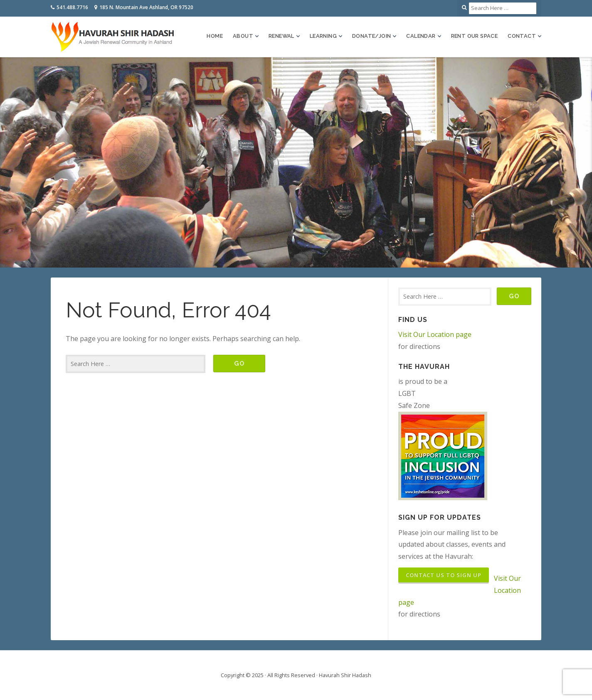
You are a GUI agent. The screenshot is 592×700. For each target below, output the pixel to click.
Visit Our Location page (435, 334)
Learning (323, 36)
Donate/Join (371, 36)
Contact (522, 36)
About (243, 36)
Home (215, 36)
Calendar (421, 36)
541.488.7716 (72, 7)
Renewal (281, 36)
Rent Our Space (475, 36)
